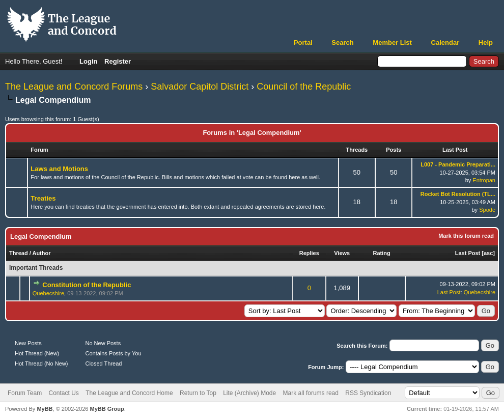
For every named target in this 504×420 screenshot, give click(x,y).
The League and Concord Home (129, 393)
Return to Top (198, 393)
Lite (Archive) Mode (249, 393)
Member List (392, 43)
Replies (309, 253)
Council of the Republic (304, 87)
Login (88, 61)
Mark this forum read (466, 236)
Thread (19, 253)
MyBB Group (107, 409)
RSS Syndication (368, 393)
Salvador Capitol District (200, 87)
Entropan (484, 180)
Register (118, 61)
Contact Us (63, 393)
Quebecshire (48, 293)
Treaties (43, 198)
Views (342, 253)
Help (486, 43)
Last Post (468, 253)
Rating (382, 253)
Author (41, 253)
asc (488, 253)
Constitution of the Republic (87, 285)
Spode (487, 210)
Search (342, 43)
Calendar (445, 43)
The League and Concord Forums (74, 87)
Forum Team (25, 393)
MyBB (45, 409)
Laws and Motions (59, 169)
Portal (303, 43)
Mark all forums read (311, 393)
